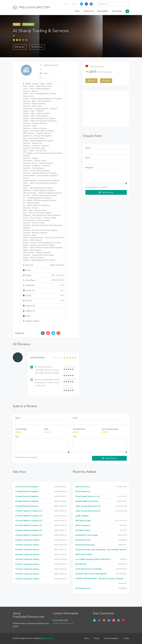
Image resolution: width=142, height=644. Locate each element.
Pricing (97, 638)
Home (87, 638)
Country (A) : (43, 290)
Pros (17, 437)
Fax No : (27, 270)
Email (88, 158)
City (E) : (43, 296)
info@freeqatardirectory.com (63, 623)
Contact (126, 638)
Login (66, 4)
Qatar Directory (47, 638)
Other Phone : (43, 280)
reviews (107, 72)
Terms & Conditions (111, 638)
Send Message (106, 192)
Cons (75, 437)
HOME (77, 11)
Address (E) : (29, 306)
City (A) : (43, 301)
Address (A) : (29, 311)
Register (75, 4)
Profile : (43, 172)
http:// (46, 73)
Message (89, 168)
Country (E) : (43, 285)
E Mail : (27, 316)
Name (88, 148)
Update (106, 81)
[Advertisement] (106, 109)
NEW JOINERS (103, 11)
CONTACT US (88, 11)
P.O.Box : (43, 275)
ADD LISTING (117, 11)
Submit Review (109, 458)
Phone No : (43, 265)
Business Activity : (31, 321)
